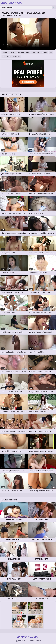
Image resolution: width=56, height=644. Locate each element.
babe (9, 56)
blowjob (44, 52)
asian (13, 52)
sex (51, 52)
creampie (17, 56)
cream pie (35, 52)
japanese (21, 52)
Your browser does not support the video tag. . (28, 34)
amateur (6, 52)
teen (28, 52)
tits (4, 56)
